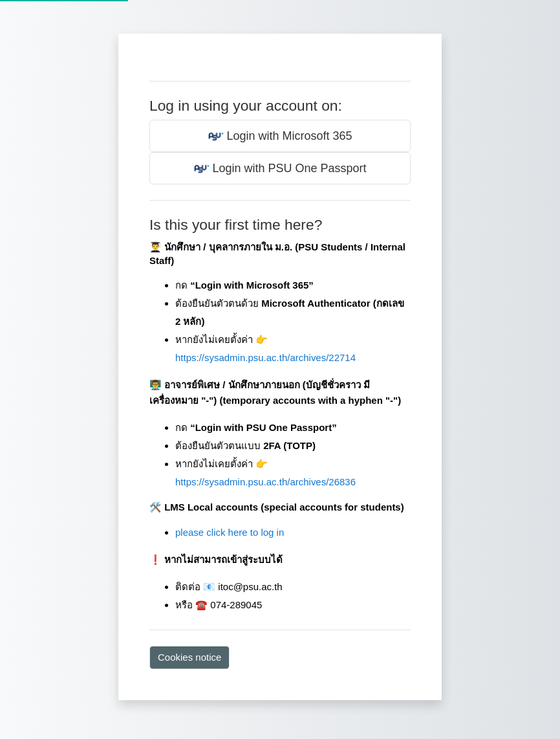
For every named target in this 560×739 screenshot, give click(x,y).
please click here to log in (230, 532)
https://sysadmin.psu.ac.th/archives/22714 (265, 358)
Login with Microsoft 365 (280, 137)
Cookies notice (189, 657)
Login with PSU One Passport (280, 169)
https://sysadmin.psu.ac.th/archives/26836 (265, 482)
